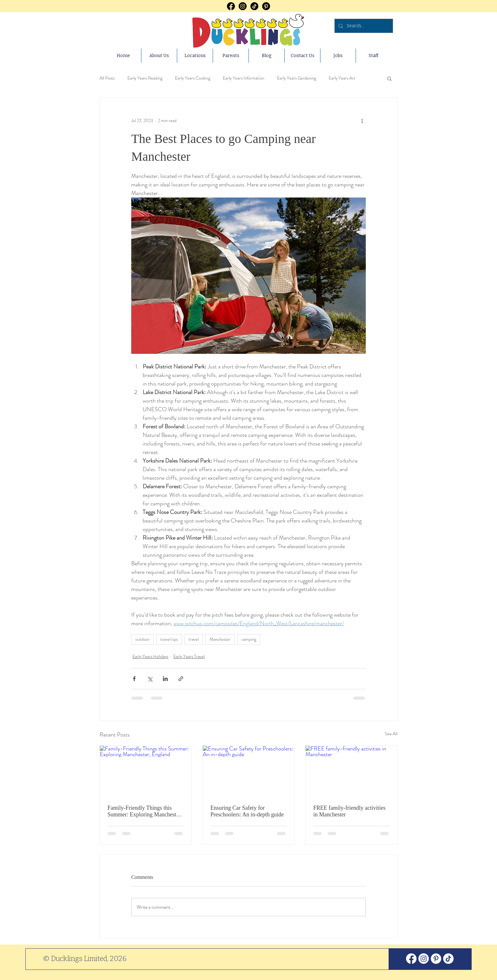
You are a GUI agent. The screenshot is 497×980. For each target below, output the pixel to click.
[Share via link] (181, 679)
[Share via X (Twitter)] (150, 679)
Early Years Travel (189, 656)
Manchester (220, 639)
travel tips (169, 639)
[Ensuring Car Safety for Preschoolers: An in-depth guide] (249, 771)
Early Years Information (244, 78)
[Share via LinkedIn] (165, 679)
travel (194, 639)
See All (391, 734)
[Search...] (363, 26)
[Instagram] (243, 6)
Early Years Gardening (297, 78)
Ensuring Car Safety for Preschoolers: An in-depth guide (247, 811)
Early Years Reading (145, 78)
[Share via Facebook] (134, 679)
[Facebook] (231, 6)
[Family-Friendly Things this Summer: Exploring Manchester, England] (146, 771)
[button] (389, 78)
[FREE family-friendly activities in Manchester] (351, 771)
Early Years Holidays (150, 656)
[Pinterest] (266, 6)
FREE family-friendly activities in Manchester (349, 811)
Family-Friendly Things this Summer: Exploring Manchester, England (145, 811)
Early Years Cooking (193, 78)
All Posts (107, 78)
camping (249, 639)
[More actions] (362, 120)
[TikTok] (254, 6)
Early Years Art (342, 78)
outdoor (142, 639)
